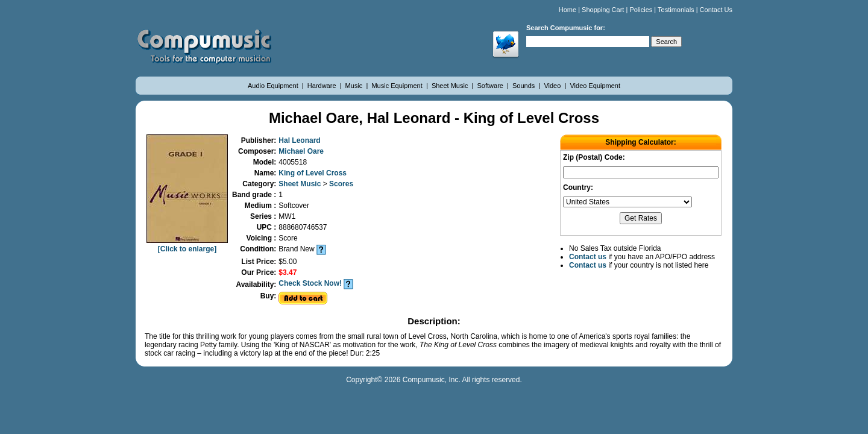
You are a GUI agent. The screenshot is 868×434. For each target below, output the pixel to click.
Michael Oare (301, 151)
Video (553, 86)
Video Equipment (595, 86)
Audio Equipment (274, 86)
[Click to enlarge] (187, 245)
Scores (341, 184)
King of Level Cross (313, 173)
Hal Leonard (299, 140)
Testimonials (676, 10)
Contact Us (716, 10)
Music (355, 86)
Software (491, 86)
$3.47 (288, 272)
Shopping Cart (603, 10)
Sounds (524, 86)
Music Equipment (398, 86)
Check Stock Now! (310, 283)
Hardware (323, 86)
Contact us (588, 257)
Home (568, 10)
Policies (641, 10)
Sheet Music (451, 86)
